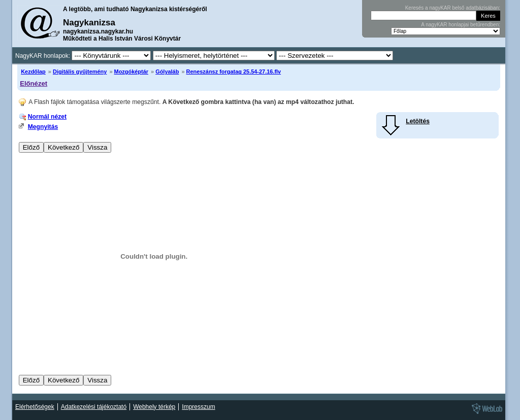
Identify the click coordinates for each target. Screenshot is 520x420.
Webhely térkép (154, 407)
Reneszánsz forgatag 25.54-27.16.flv (234, 72)
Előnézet (34, 83)
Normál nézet (47, 117)
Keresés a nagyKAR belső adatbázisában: (453, 8)
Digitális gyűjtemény (80, 72)
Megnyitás (43, 127)
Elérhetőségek (35, 407)
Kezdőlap (33, 72)
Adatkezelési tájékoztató (94, 407)
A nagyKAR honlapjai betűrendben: (461, 25)
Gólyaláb (167, 72)
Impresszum (198, 407)
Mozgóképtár (131, 72)
